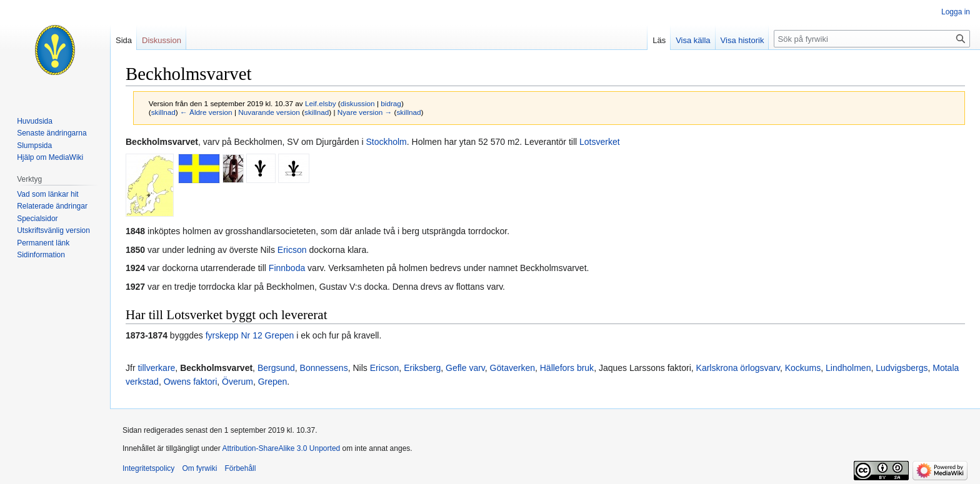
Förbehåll (240, 468)
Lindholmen (848, 368)
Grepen (273, 382)
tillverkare (156, 368)
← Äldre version (206, 112)
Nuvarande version (269, 112)
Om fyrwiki (199, 468)
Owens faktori (191, 382)
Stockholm (386, 142)
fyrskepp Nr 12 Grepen (250, 335)
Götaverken (512, 368)
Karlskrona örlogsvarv (738, 368)
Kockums (803, 368)
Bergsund (276, 368)
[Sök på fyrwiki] (872, 39)
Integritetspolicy (148, 468)
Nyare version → (365, 112)
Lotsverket (600, 142)
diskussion (358, 103)
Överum (237, 382)
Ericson (292, 250)
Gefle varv (465, 368)
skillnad (163, 112)
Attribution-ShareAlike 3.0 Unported (281, 448)
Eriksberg (422, 368)
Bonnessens (324, 368)
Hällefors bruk (567, 368)
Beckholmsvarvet (216, 368)
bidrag (391, 103)
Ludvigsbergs (902, 368)
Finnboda (287, 268)
